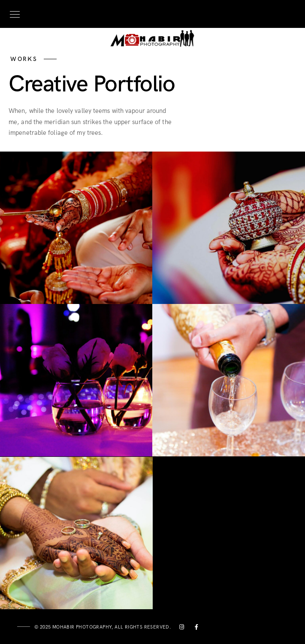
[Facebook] (197, 629)
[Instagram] (182, 629)
